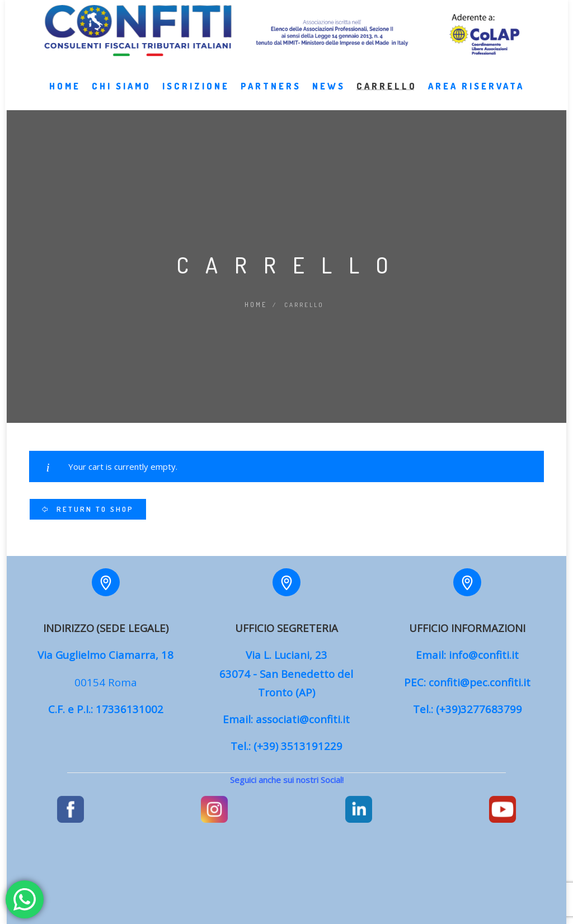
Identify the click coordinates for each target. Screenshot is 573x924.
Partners (271, 97)
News (329, 97)
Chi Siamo (121, 97)
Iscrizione (196, 97)
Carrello (387, 97)
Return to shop (93, 508)
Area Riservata (476, 97)
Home (65, 97)
